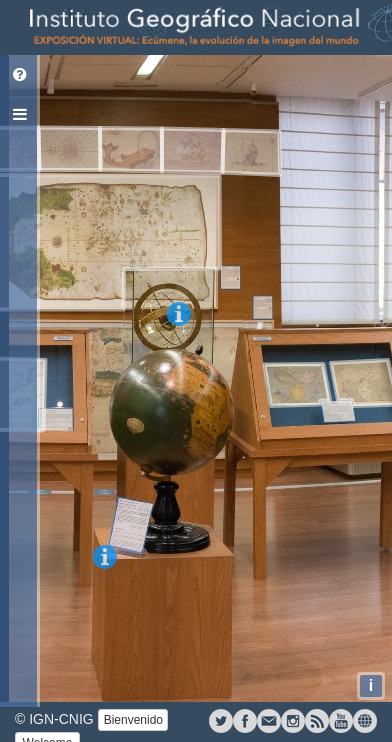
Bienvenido (133, 720)
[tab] (20, 75)
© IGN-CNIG (54, 719)
